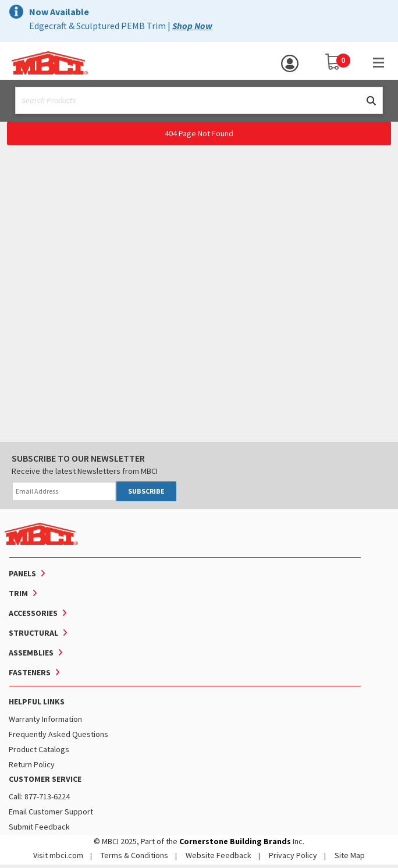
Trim (18, 593)
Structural (33, 633)
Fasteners (30, 672)
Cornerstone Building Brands (235, 841)
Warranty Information (45, 719)
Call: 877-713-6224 (39, 796)
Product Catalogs (39, 749)
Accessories (33, 613)
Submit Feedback (39, 827)
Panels (22, 573)
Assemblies (31, 653)
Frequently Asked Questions (58, 734)
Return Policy (32, 764)
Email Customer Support (51, 812)
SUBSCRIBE (146, 491)
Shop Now (192, 26)
